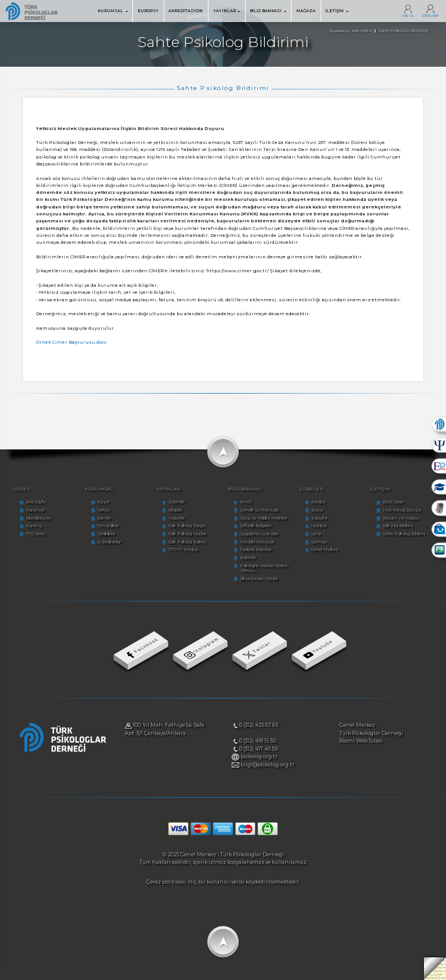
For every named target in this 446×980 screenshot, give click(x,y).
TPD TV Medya (183, 550)
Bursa (317, 510)
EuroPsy (34, 526)
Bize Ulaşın (393, 502)
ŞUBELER (311, 489)
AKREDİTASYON (186, 11)
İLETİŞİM (337, 11)
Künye (103, 502)
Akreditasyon (38, 518)
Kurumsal (35, 510)
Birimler (104, 518)
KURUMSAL (112, 11)
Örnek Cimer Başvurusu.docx (71, 342)
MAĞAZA (306, 11)
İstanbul (319, 526)
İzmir (316, 534)
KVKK (246, 502)
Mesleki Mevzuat (257, 542)
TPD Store (35, 534)
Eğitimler (177, 502)
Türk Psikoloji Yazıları (187, 534)
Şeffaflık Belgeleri (256, 526)
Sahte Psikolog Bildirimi (404, 534)
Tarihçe (103, 510)
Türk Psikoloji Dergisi (187, 526)
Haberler (177, 518)
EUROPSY (148, 11)
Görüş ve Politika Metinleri (263, 518)
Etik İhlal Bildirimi (398, 526)
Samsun (319, 542)
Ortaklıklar (106, 534)
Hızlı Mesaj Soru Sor (402, 510)
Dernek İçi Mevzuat (259, 510)
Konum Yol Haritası (401, 518)
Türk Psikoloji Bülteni (187, 542)
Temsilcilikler (108, 526)
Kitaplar (175, 510)
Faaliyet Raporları (256, 550)
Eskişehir (319, 518)
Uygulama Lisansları (259, 534)
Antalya (318, 502)
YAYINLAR (226, 11)
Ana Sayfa (36, 502)
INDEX (21, 489)
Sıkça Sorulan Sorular (259, 579)
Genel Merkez (325, 550)
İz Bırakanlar (109, 542)
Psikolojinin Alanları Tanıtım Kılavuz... (264, 568)
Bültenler (248, 558)
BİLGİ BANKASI (268, 11)
